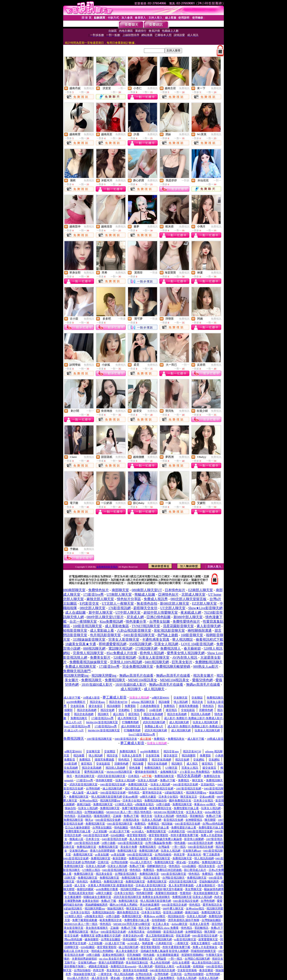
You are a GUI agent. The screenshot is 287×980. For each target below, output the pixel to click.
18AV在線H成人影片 (97, 685)
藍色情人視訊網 (152, 653)
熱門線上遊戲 (168, 635)
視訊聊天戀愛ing (76, 676)
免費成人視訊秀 (156, 599)
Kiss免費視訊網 (111, 622)
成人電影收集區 (117, 626)
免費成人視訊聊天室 (81, 667)
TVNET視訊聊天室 (146, 626)
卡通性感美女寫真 (156, 640)
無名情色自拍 (147, 603)
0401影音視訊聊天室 (139, 635)
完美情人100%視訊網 (126, 662)
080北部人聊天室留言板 (188, 599)
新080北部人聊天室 (175, 603)
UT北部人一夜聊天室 (118, 603)
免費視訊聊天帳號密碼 (173, 667)
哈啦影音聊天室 (75, 631)
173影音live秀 (93, 594)
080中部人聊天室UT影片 (105, 617)
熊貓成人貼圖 (145, 594)
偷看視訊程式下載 (209, 640)
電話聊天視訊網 (120, 649)
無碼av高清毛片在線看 (136, 676)
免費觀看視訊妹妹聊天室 (88, 662)
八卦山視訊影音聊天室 (134, 631)
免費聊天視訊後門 (77, 671)
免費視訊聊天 (91, 680)
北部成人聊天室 (193, 594)
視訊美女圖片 (203, 676)
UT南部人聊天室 (119, 594)
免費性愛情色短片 (186, 622)
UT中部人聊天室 (128, 612)
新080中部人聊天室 (188, 617)
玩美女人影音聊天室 (154, 658)
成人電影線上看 (102, 631)
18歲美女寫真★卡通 (81, 644)
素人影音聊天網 (209, 626)
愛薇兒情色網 (202, 680)
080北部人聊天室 (93, 608)
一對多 (185, 180)
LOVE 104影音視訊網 (197, 644)
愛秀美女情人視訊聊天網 (186, 653)
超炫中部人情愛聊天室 (161, 612)
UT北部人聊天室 (173, 608)
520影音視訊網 (125, 658)
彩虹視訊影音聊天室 (169, 631)
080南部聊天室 (74, 590)
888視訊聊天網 (94, 649)
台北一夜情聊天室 (83, 622)
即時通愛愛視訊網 (113, 644)
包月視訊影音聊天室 (105, 635)
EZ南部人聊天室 (201, 590)
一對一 (122, 88)
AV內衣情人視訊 (185, 658)
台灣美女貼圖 (160, 622)
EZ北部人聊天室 (205, 603)
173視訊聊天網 (146, 649)
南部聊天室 (120, 590)
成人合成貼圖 (75, 612)
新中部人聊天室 (101, 612)
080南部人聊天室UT (147, 590)
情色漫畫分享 (136, 622)
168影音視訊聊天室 (87, 626)
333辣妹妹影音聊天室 (89, 640)
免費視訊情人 (170, 649)
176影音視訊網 (120, 608)
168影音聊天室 (192, 635)
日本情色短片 (175, 590)
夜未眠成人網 (191, 612)
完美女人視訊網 (166, 644)
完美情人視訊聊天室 (88, 653)
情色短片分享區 (129, 599)
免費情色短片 (99, 590)
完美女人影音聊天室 (124, 640)
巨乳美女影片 (182, 662)
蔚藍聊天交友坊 (145, 608)
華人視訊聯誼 (182, 640)
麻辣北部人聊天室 (100, 599)
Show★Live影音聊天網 (205, 608)
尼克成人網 (135, 617)
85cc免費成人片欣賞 (122, 653)
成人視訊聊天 (131, 689)
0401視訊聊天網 (157, 662)
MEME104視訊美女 (143, 680)
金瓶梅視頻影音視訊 (107, 567)
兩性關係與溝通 (200, 631)
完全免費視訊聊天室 (138, 667)
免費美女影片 (100, 658)
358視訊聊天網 (140, 644)
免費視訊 (89, 88)
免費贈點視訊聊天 (209, 662)
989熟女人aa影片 (206, 667)
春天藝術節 (192, 649)
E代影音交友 (89, 603)
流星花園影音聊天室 (178, 626)
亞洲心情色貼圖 (158, 617)
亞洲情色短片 (168, 594)
